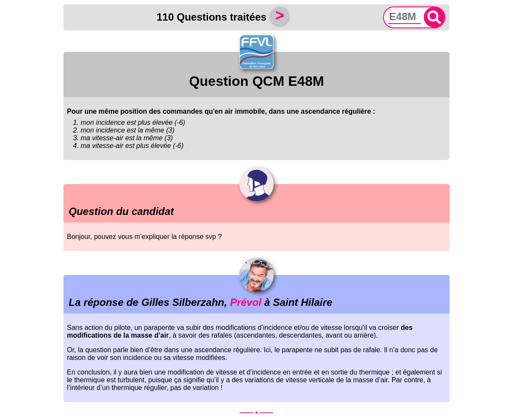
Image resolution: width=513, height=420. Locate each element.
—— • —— (257, 412)
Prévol (246, 302)
